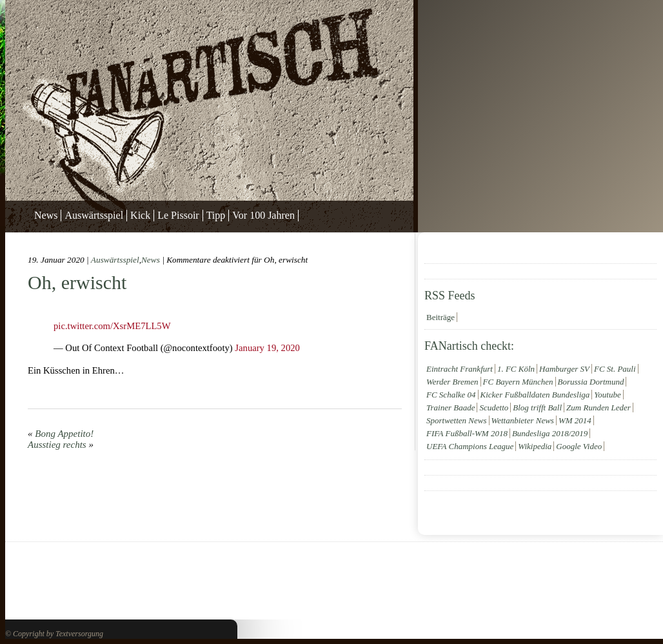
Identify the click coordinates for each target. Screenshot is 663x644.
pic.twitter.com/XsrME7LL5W (112, 326)
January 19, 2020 (267, 348)
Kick (140, 215)
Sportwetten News (457, 420)
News (46, 215)
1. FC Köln (516, 369)
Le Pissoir (178, 215)
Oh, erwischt (77, 282)
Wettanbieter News (523, 420)
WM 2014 (575, 420)
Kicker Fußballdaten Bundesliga (535, 395)
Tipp (216, 215)
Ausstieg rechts (57, 445)
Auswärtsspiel (94, 215)
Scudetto (494, 408)
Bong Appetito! (64, 434)
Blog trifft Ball (537, 408)
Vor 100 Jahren (263, 215)
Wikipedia (535, 446)
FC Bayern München (518, 382)
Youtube (607, 395)
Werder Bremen (452, 382)
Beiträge (440, 317)
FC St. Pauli (615, 369)
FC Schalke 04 (451, 395)
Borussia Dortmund (591, 382)
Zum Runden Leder (599, 408)
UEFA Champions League (470, 446)
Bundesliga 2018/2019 (550, 433)
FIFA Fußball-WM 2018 (467, 433)
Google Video (579, 446)
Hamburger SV (564, 369)
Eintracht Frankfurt (460, 369)
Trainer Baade (450, 408)
